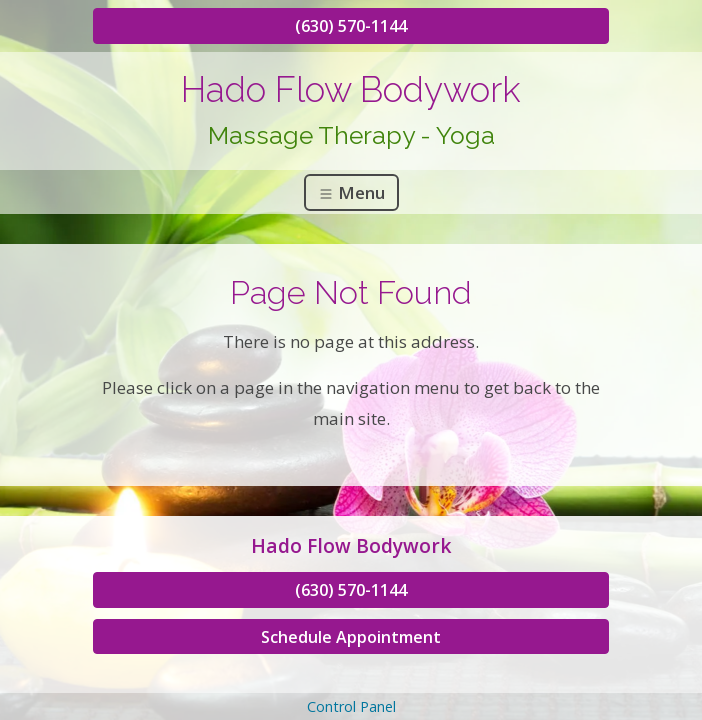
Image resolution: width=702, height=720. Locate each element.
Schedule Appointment (351, 637)
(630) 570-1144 (351, 26)
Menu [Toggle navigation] (351, 192)
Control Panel (351, 706)
